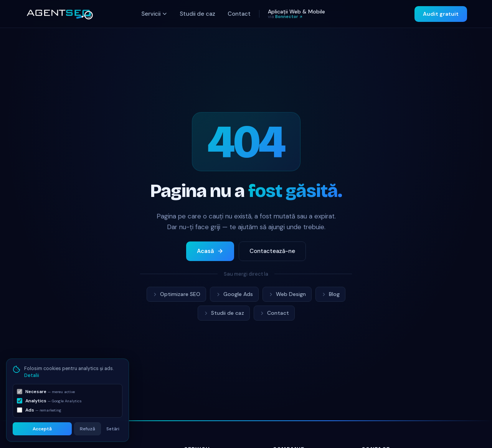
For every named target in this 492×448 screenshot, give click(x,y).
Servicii (154, 14)
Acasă (210, 251)
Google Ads (234, 294)
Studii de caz (197, 14)
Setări (113, 429)
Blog (330, 294)
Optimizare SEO (176, 294)
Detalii (32, 375)
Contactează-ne (272, 251)
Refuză (88, 429)
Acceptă (42, 429)
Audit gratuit (441, 14)
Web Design (287, 294)
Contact (239, 14)
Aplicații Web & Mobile (296, 14)
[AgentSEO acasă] (59, 14)
